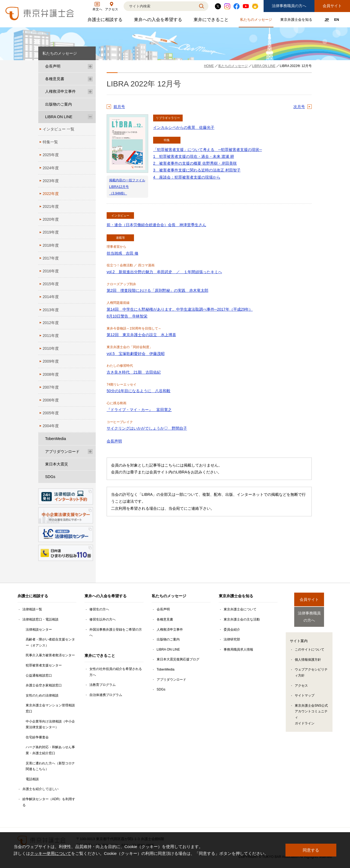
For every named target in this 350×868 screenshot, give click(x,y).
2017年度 (51, 258)
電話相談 (32, 779)
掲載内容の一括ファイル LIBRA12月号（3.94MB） (127, 187)
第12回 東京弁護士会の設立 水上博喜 (141, 335)
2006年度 (51, 400)
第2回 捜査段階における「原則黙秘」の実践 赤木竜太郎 (157, 290)
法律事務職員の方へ (289, 6)
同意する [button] (311, 850)
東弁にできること (212, 21)
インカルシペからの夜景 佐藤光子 (184, 127)
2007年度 (51, 387)
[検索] (159, 6)
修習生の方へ (99, 609)
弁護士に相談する (106, 21)
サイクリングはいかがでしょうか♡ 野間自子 (147, 428)
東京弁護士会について (240, 609)
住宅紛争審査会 (37, 737)
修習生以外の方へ (103, 619)
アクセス (301, 681)
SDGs (50, 477)
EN (337, 20)
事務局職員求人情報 (238, 649)
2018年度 (51, 245)
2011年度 (51, 336)
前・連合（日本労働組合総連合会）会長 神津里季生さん (156, 225)
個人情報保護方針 (308, 655)
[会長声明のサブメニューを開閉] (90, 66)
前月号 (119, 107)
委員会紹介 (232, 630)
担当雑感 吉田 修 (122, 253)
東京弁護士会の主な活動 (242, 619)
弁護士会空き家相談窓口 (44, 685)
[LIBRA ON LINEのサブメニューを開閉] (90, 117)
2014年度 (51, 297)
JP (327, 20)
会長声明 (114, 441)
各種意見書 (55, 79)
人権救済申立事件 (60, 91)
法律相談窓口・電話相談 (40, 619)
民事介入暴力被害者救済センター (50, 655)
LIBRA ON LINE (59, 117)
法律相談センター (39, 630)
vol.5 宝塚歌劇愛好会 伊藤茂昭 (136, 354)
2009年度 (51, 361)
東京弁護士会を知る (297, 21)
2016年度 (51, 271)
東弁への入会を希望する (159, 21)
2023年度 (51, 181)
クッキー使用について (51, 854)
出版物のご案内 (59, 104)
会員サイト (332, 6)
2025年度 (51, 155)
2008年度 (51, 374)
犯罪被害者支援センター (44, 665)
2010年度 (51, 348)
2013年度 (51, 310)
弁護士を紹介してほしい (40, 789)
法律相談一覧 (32, 609)
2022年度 (51, 194)
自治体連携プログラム (106, 695)
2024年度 (51, 168)
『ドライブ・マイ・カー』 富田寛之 (139, 410)
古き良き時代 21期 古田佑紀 (134, 372)
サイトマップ (305, 691)
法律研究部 (232, 639)
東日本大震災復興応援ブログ (178, 659)
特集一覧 (50, 142)
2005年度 (51, 413)
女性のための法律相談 (42, 695)
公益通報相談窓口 (39, 675)
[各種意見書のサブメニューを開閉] (90, 79)
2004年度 (51, 426)
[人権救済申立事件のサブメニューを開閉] (90, 91)
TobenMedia (56, 439)
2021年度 (51, 206)
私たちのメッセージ (257, 21)
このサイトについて (310, 645)
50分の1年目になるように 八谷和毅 (138, 391)
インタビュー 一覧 (59, 129)
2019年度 (51, 232)
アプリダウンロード (62, 452)
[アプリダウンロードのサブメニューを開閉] (90, 452)
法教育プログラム (103, 685)
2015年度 (51, 284)
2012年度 (51, 323)
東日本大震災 (57, 464)
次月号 (299, 107)
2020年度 (51, 219)
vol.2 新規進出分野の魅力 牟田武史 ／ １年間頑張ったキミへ (164, 272)
